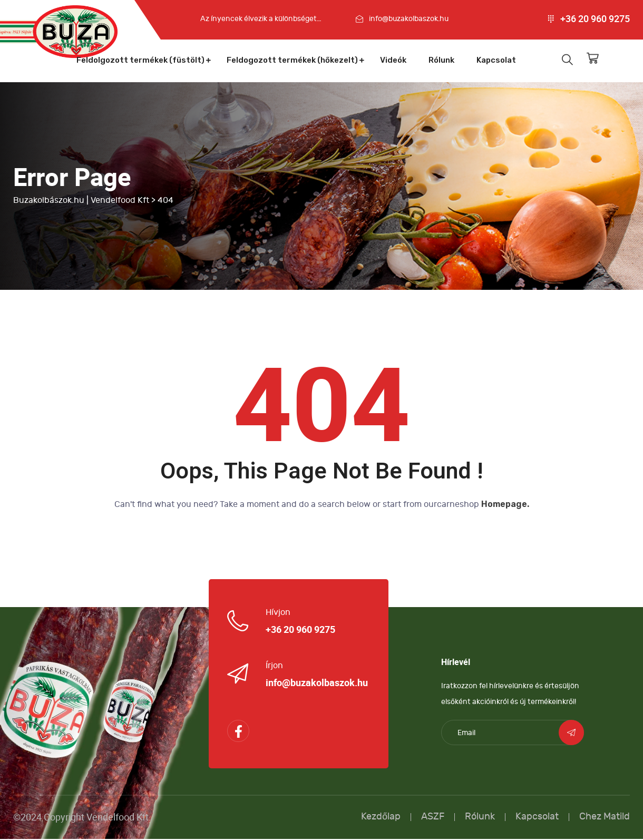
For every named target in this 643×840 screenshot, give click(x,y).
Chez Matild (605, 818)
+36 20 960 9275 (595, 19)
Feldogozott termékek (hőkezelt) (292, 60)
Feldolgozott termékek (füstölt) (140, 60)
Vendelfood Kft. (119, 818)
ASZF (433, 818)
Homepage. (505, 505)
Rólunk (441, 60)
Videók (393, 60)
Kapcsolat (496, 60)
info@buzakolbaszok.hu (409, 19)
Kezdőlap (381, 818)
